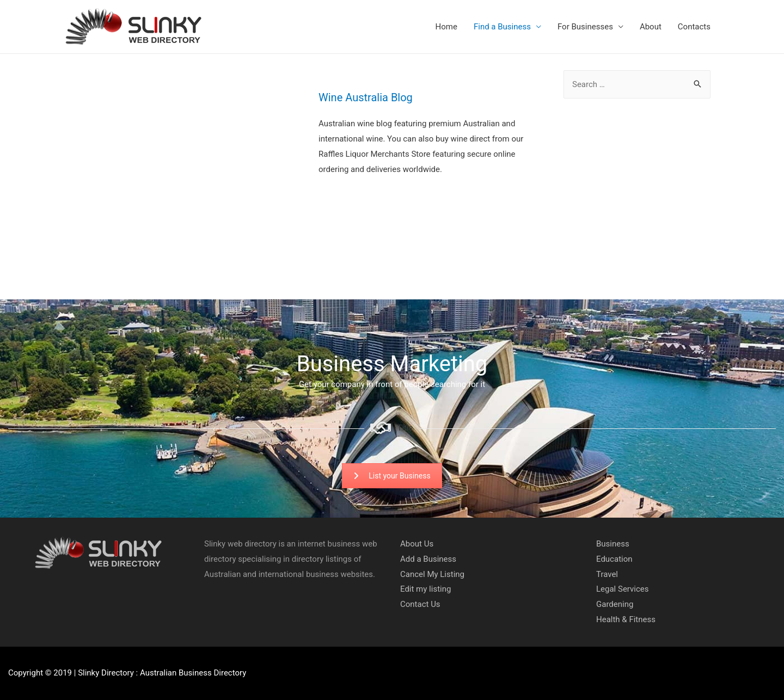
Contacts (694, 27)
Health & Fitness (626, 619)
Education (614, 559)
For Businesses (585, 27)
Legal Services (623, 589)
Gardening (615, 604)
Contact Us (420, 604)
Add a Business (428, 559)
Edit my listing (425, 589)
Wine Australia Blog (366, 97)
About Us (417, 544)
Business (613, 544)
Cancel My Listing (432, 574)
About (651, 27)
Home (446, 27)
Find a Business (502, 27)
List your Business (392, 476)
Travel (607, 574)
